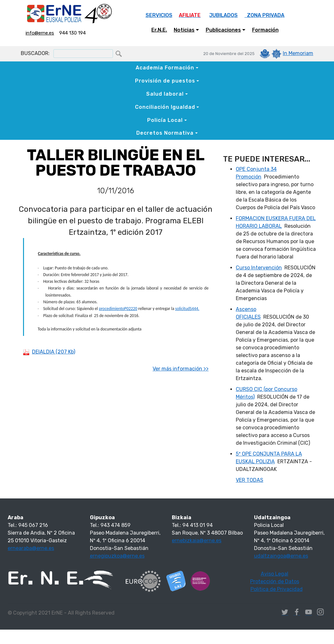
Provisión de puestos (165, 81)
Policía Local (165, 120)
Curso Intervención (259, 268)
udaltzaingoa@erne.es (281, 556)
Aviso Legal (274, 574)
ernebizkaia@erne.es (197, 541)
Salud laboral (165, 94)
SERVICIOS (159, 15)
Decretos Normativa (165, 133)
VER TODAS (250, 480)
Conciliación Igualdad (165, 107)
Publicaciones (223, 30)
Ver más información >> (181, 369)
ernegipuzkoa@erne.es (117, 556)
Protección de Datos (275, 581)
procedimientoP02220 (118, 309)
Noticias (184, 30)
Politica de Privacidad (277, 589)
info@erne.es (40, 33)
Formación (265, 30)
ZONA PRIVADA (264, 15)
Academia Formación (165, 68)
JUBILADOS (223, 15)
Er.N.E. (159, 30)
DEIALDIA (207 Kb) (54, 352)
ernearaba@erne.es (31, 548)
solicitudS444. (187, 309)
